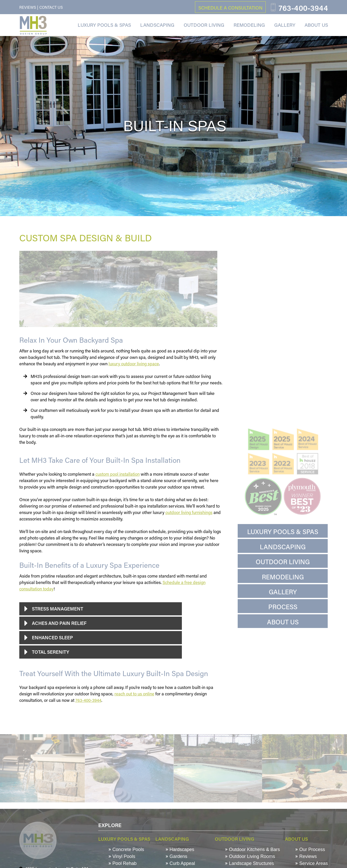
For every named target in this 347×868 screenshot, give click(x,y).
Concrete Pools (126, 849)
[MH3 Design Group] (33, 25)
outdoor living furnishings (189, 512)
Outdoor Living (204, 25)
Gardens (176, 856)
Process (283, 607)
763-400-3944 (88, 700)
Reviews (28, 7)
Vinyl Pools (122, 856)
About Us (316, 25)
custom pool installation (118, 474)
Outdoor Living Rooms (250, 856)
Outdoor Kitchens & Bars (252, 849)
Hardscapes (180, 849)
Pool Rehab (123, 863)
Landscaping (157, 25)
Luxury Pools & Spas (104, 25)
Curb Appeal (180, 863)
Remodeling (249, 25)
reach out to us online (134, 694)
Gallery (285, 25)
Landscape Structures (250, 863)
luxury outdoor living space (134, 364)
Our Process (310, 849)
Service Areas (312, 863)
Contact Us (51, 7)
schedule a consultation (230, 8)
